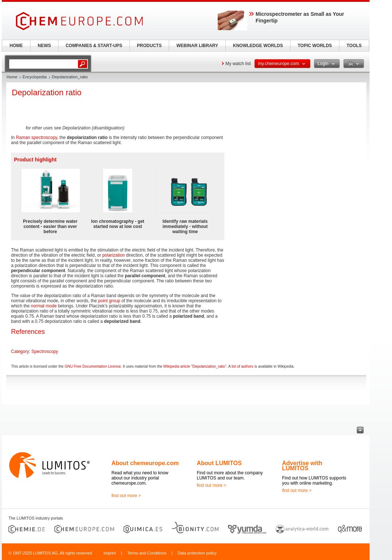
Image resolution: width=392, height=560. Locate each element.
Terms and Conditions (147, 553)
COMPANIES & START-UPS (94, 46)
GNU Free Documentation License (93, 366)
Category (20, 352)
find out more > (126, 496)
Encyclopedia (34, 77)
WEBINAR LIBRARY (197, 46)
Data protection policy (197, 553)
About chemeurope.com (145, 463)
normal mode (44, 306)
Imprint (110, 553)
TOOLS (354, 46)
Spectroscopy (45, 352)
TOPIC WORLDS (315, 46)
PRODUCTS (149, 46)
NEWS (44, 46)
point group (109, 301)
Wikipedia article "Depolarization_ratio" (195, 366)
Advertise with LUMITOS (302, 466)
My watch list (238, 64)
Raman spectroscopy (36, 138)
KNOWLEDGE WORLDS (258, 46)
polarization (113, 255)
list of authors (243, 366)
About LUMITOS (219, 463)
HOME (16, 46)
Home (12, 77)
